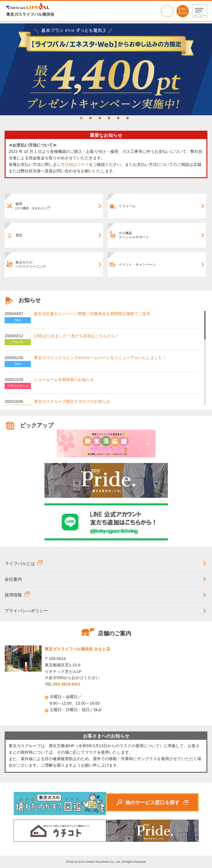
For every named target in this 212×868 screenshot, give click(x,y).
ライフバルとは (20, 563)
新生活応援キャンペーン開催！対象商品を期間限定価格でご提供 (92, 314)
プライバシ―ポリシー (26, 611)
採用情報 (13, 595)
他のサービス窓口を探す (152, 802)
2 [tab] (90, 118)
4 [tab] (109, 118)
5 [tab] (118, 118)
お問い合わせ (183, 11)
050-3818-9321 (167, 11)
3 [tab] (100, 118)
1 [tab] (81, 118)
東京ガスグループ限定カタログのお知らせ (72, 401)
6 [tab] (127, 118)
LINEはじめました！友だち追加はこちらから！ (77, 336)
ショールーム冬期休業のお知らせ (64, 380)
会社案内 (13, 579)
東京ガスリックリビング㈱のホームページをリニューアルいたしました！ (100, 358)
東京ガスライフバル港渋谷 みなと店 (77, 649)
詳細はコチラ (77, 164)
